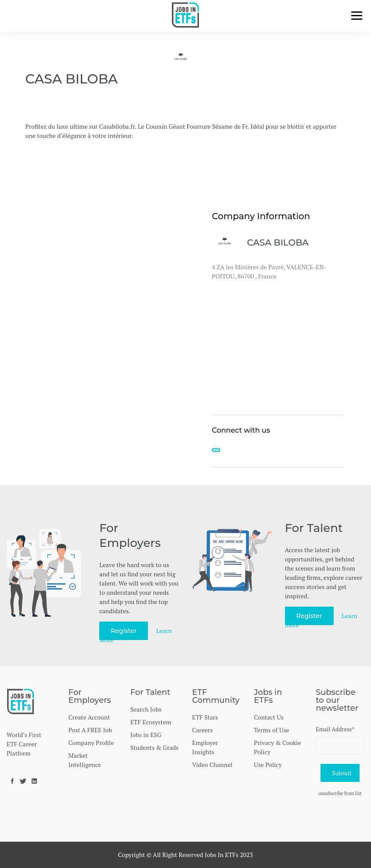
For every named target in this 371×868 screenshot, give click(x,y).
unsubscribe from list (340, 793)
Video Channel (212, 765)
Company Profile (91, 743)
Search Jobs (146, 709)
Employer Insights (205, 747)
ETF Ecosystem (151, 722)
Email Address (335, 729)
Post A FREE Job (90, 730)
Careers (202, 730)
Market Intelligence (85, 760)
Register (124, 631)
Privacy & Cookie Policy (277, 747)
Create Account (89, 717)
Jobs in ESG (146, 735)
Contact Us (269, 717)
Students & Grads (155, 747)
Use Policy (268, 765)
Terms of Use (271, 730)
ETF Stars (205, 717)
